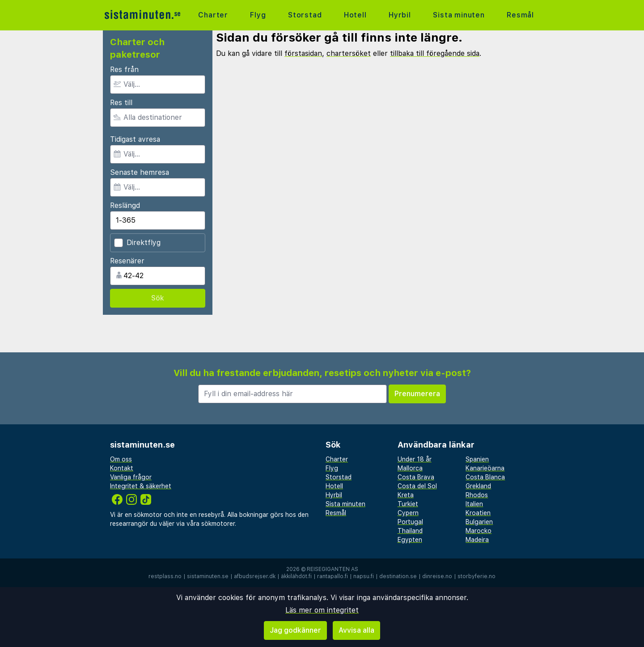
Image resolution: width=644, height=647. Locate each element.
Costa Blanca (485, 477)
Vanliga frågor (131, 477)
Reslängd (125, 205)
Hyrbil (400, 15)
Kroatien (478, 513)
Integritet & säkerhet (141, 486)
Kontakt (122, 468)
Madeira (477, 540)
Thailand (410, 531)
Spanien (477, 459)
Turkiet (408, 504)
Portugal (410, 522)
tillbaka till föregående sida (435, 53)
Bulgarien (479, 522)
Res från (124, 70)
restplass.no (165, 576)
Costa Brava (416, 477)
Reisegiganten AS (333, 569)
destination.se (398, 576)
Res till (121, 103)
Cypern (408, 513)
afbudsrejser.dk (255, 576)
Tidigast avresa (135, 139)
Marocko (479, 531)
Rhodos (477, 495)
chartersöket (349, 53)
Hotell (355, 15)
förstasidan (303, 53)
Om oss (121, 459)
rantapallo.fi (333, 576)
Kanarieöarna (485, 468)
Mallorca (410, 468)
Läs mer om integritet (322, 610)
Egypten (410, 540)
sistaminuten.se (208, 576)
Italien (474, 504)
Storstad (305, 15)
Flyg (258, 15)
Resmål (520, 15)
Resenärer (127, 261)
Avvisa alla (356, 630)
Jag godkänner (295, 630)
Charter (213, 15)
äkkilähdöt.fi (296, 576)
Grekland (478, 486)
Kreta (406, 495)
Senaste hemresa (140, 172)
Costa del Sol (417, 486)
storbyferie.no (477, 576)
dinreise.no (437, 576)
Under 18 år (415, 459)
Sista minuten (459, 15)
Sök (158, 298)
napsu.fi (364, 576)
